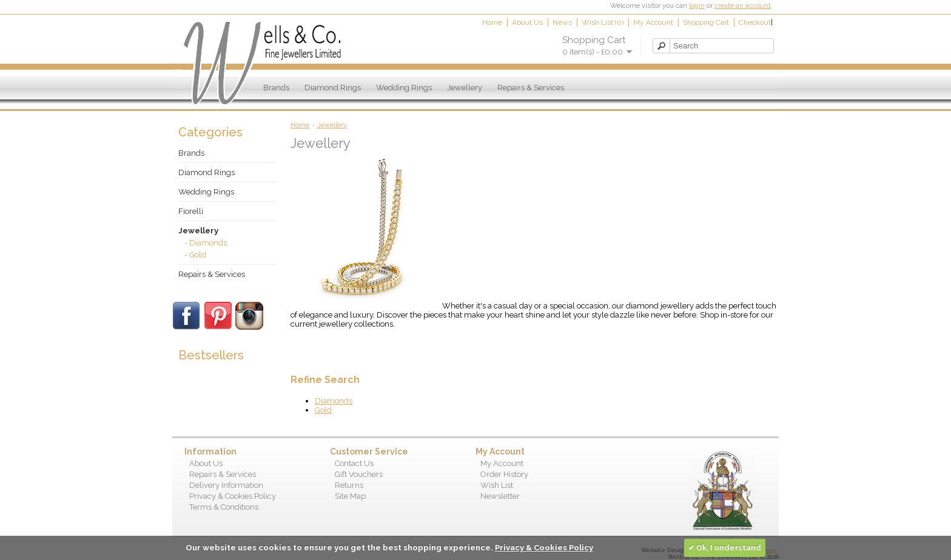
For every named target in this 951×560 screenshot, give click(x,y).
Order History (504, 474)
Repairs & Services (531, 88)
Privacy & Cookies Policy (233, 496)
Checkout (755, 22)
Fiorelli (191, 211)
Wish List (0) (603, 22)
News (562, 22)
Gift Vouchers (359, 474)
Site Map (350, 496)
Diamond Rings (333, 88)
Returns (349, 485)
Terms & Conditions (224, 507)
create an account (743, 6)
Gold (323, 410)
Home (492, 22)
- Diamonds (206, 243)
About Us (527, 22)
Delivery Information (226, 485)
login (697, 6)
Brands (276, 88)
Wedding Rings (404, 88)
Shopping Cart (706, 22)
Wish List (497, 485)
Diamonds (334, 401)
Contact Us (354, 463)
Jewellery (465, 88)
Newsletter (500, 496)
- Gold (195, 255)
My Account (653, 22)
